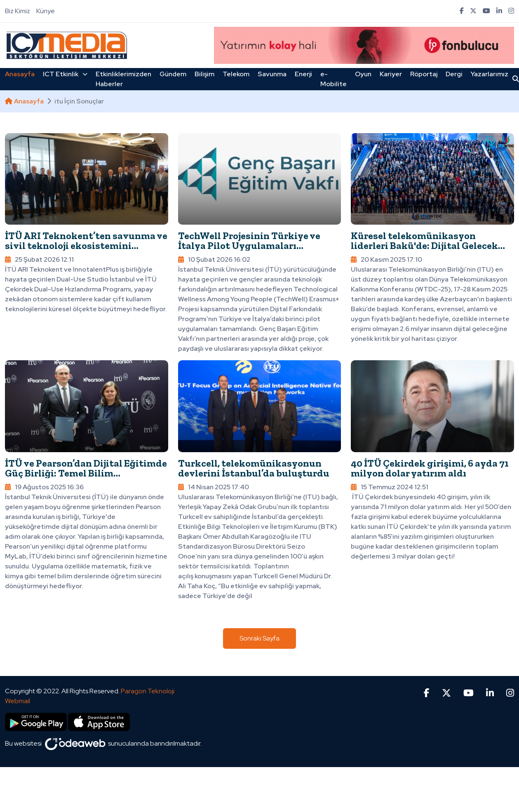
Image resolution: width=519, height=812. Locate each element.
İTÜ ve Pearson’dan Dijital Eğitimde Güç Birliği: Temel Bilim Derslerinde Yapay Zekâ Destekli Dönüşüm (86, 478)
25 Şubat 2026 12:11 (39, 259)
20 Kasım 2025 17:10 (386, 259)
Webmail (18, 701)
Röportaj (424, 74)
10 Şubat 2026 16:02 (214, 259)
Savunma (272, 74)
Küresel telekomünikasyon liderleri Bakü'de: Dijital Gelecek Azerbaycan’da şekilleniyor (424, 245)
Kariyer (391, 74)
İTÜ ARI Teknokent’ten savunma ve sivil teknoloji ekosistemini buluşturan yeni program (86, 245)
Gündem (173, 74)
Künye (46, 11)
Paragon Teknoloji (148, 691)
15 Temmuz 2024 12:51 (390, 487)
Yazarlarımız (490, 74)
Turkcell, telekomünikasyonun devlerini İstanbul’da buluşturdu (254, 468)
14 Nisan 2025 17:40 (214, 487)
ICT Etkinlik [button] (65, 74)
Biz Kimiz (18, 11)
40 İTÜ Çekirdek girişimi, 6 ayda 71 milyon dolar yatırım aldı (430, 468)
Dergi (454, 74)
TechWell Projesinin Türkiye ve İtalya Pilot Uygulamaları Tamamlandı (249, 245)
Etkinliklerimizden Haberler (123, 79)
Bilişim (204, 74)
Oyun (363, 74)
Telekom (236, 74)
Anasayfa (20, 74)
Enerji (303, 74)
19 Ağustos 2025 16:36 (44, 487)
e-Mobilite (333, 79)
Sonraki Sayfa (259, 638)
